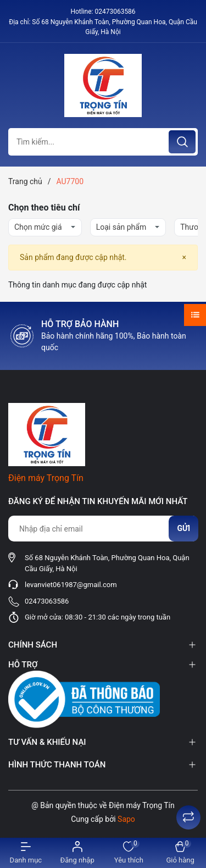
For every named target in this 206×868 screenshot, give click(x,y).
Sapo (126, 819)
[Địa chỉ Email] (103, 529)
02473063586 (115, 12)
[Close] (184, 258)
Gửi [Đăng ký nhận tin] (183, 528)
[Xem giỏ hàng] (180, 853)
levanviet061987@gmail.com (71, 585)
